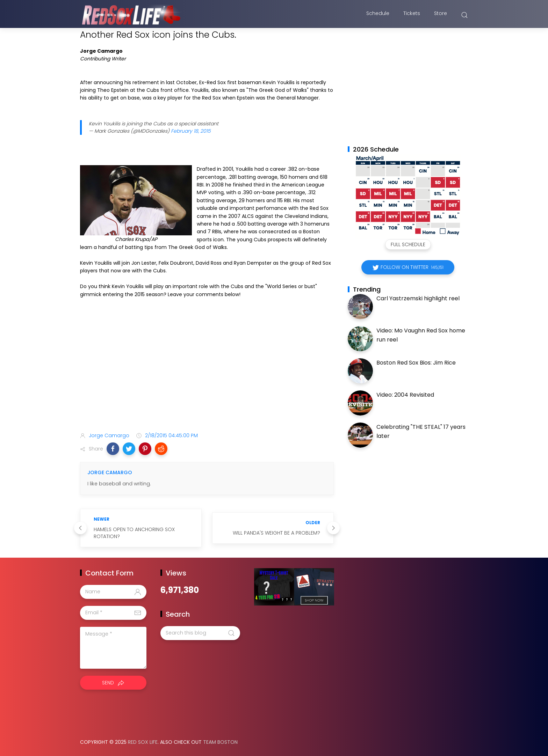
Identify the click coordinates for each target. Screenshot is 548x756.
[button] (113, 449)
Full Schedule (408, 244)
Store (441, 15)
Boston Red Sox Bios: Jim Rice (416, 363)
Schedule (378, 15)
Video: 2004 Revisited (405, 395)
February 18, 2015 (191, 131)
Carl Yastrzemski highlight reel (418, 298)
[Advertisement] (207, 372)
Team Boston (220, 742)
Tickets (412, 15)
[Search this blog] (200, 633)
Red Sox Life (143, 742)
